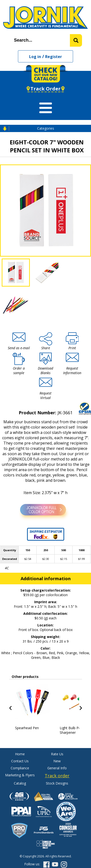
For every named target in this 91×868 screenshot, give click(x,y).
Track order (57, 776)
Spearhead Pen (27, 728)
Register (54, 57)
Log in (35, 57)
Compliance (20, 768)
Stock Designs (57, 783)
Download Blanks (45, 371)
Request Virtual (45, 395)
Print (72, 348)
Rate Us (57, 754)
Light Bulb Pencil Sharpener (73, 730)
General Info (57, 768)
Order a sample (19, 371)
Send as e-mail (19, 348)
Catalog (20, 783)
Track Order (45, 89)
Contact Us (20, 761)
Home (20, 754)
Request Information (72, 371)
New (57, 761)
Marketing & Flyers (20, 775)
